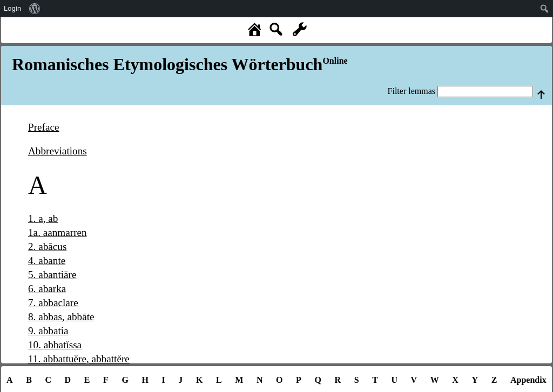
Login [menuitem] (12, 8)
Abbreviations (58, 151)
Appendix (528, 380)
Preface (44, 127)
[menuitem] (35, 9)
